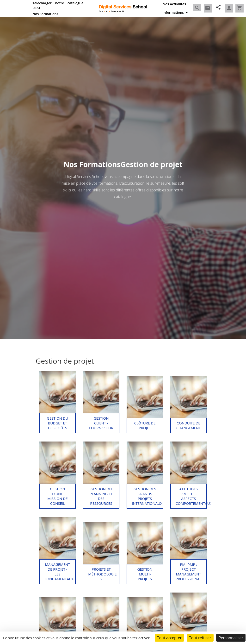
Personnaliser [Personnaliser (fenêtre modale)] (231, 638)
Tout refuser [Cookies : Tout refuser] (200, 638)
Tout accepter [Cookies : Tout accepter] (169, 638)
